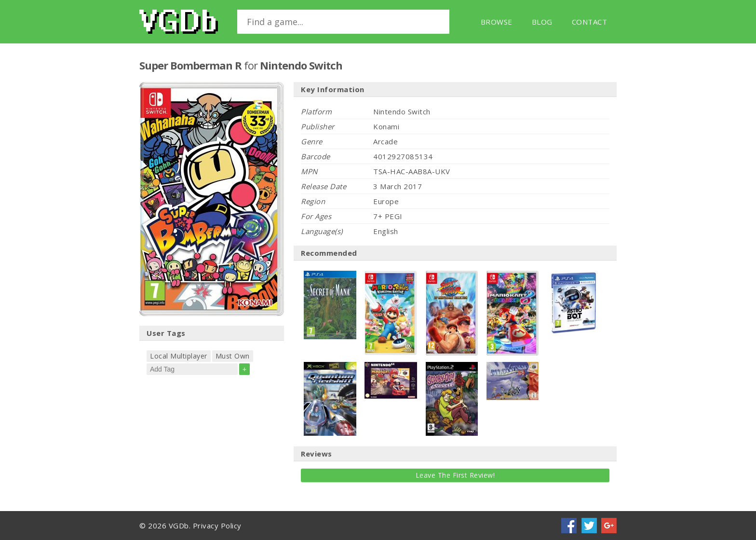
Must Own (233, 356)
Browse (497, 22)
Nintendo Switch (301, 65)
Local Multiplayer (179, 356)
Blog (542, 22)
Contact (590, 22)
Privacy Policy (217, 526)
